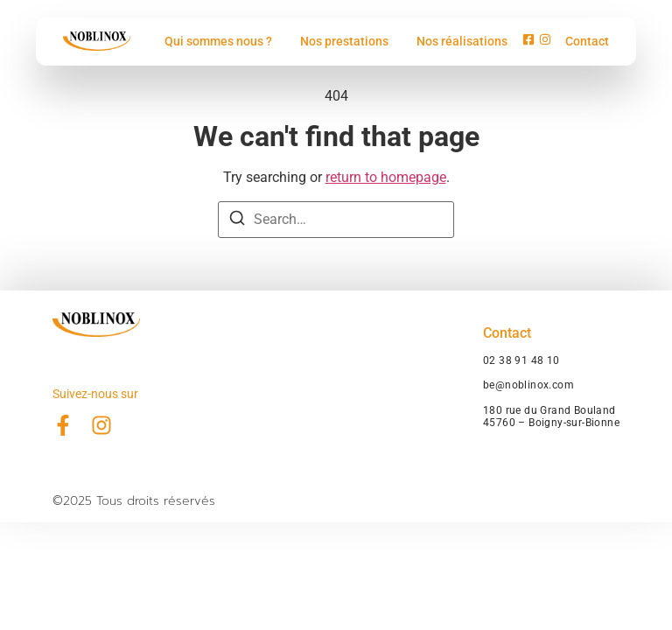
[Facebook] (528, 41)
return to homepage (386, 177)
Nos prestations (344, 41)
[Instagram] (545, 41)
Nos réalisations (462, 41)
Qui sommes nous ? (218, 41)
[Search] (237, 221)
